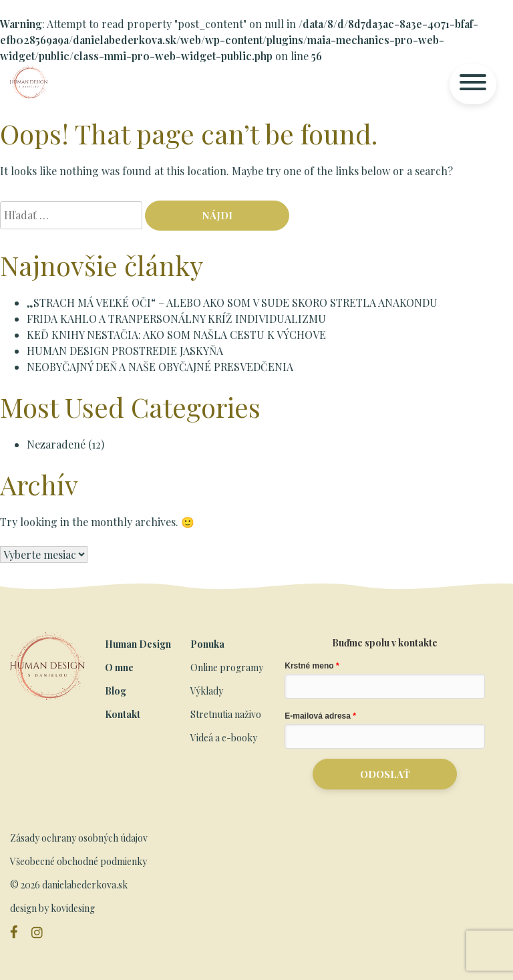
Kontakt (123, 714)
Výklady (207, 691)
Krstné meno (309, 666)
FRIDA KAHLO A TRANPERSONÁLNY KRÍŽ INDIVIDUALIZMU (176, 319)
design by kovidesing (52, 908)
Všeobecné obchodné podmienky (78, 861)
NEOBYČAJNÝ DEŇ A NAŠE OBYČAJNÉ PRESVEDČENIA (160, 367)
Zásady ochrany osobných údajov (79, 838)
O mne (119, 667)
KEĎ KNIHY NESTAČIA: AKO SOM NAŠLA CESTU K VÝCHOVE (176, 335)
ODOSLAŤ (385, 774)
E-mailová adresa (318, 716)
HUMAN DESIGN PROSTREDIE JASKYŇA (125, 351)
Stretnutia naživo (226, 714)
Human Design (138, 644)
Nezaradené (56, 444)
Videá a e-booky (224, 738)
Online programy (227, 667)
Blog (116, 691)
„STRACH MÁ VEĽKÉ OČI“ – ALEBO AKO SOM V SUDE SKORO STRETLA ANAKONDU (232, 302)
